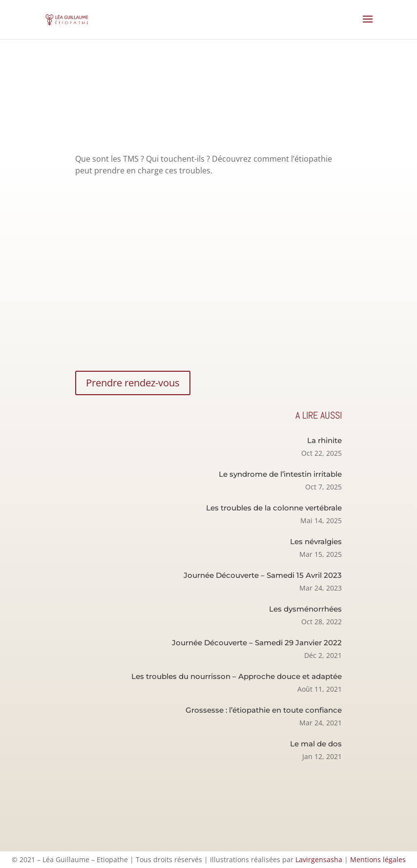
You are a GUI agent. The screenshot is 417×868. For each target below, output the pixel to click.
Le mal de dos (316, 744)
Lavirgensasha (319, 859)
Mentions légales (378, 859)
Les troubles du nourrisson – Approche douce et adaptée (237, 676)
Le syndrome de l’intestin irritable (280, 474)
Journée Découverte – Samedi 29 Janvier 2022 (257, 643)
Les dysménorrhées (305, 609)
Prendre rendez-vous (133, 383)
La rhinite (324, 440)
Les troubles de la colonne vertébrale (274, 508)
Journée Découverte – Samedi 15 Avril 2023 (263, 575)
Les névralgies (316, 541)
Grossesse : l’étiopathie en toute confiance (264, 710)
